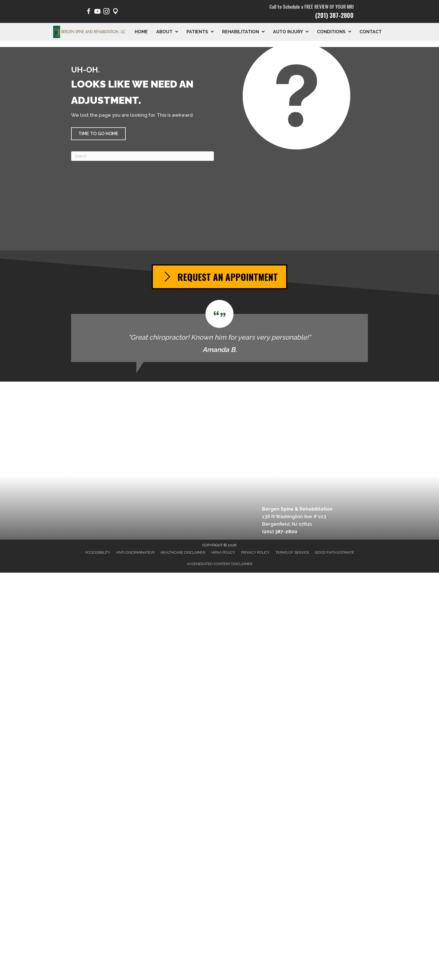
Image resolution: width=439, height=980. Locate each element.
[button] (98, 134)
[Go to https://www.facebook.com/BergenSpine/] (88, 12)
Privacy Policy (255, 552)
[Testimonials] (219, 331)
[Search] (143, 156)
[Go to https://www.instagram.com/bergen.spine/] (106, 12)
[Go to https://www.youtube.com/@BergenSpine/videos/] (97, 12)
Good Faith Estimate (335, 552)
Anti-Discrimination (135, 552)
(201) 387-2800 (334, 15)
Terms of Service (292, 552)
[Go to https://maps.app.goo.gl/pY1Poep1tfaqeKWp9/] (115, 12)
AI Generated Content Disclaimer (220, 564)
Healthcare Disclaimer (183, 552)
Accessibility (98, 552)
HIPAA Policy (223, 552)
